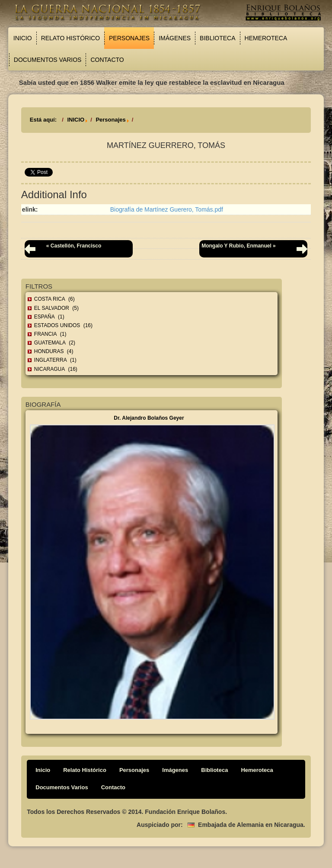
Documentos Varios (48, 60)
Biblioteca (217, 38)
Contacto (107, 60)
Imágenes (175, 38)
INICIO (76, 120)
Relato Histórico (70, 38)
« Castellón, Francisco (74, 246)
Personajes (129, 38)
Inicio (23, 38)
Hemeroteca (266, 38)
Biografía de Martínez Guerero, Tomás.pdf (167, 209)
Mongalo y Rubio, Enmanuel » (239, 246)
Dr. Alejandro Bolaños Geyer (149, 418)
